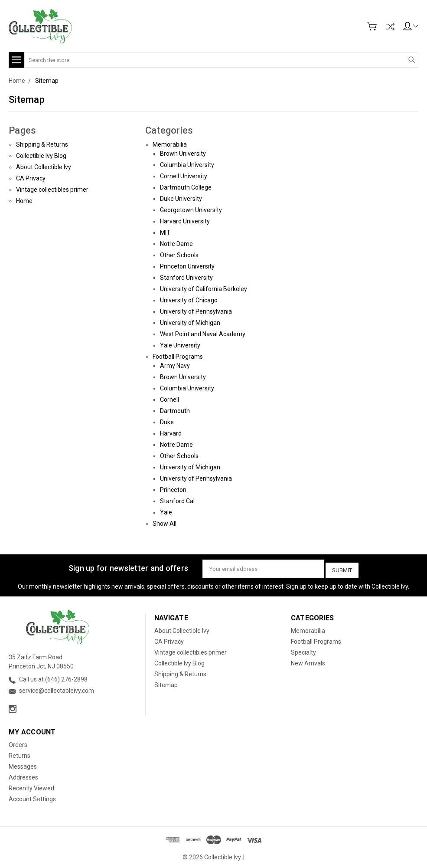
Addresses (23, 775)
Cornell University (184, 176)
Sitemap (166, 683)
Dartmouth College (186, 187)
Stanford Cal (177, 501)
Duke (167, 422)
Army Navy (175, 366)
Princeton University (187, 266)
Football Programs (178, 357)
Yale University (180, 345)
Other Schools (179, 255)
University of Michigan (190, 323)
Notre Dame (176, 244)
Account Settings (32, 797)
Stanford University (186, 278)
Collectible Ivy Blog (41, 156)
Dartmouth (175, 411)
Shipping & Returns (42, 144)
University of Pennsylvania (196, 311)
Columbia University (187, 165)
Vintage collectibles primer (52, 190)
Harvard (171, 433)
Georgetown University (191, 210)
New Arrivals (308, 661)
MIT (165, 233)
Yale (166, 512)
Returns (20, 753)
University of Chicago (189, 300)
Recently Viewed (31, 786)
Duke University (181, 199)
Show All (165, 524)
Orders (18, 743)
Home (24, 201)
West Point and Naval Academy (203, 334)
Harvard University (185, 221)
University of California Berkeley (204, 289)
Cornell (169, 400)
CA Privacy (31, 178)
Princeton (173, 490)
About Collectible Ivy (44, 167)
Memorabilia (170, 144)
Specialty (303, 650)
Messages (23, 764)
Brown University (183, 154)
